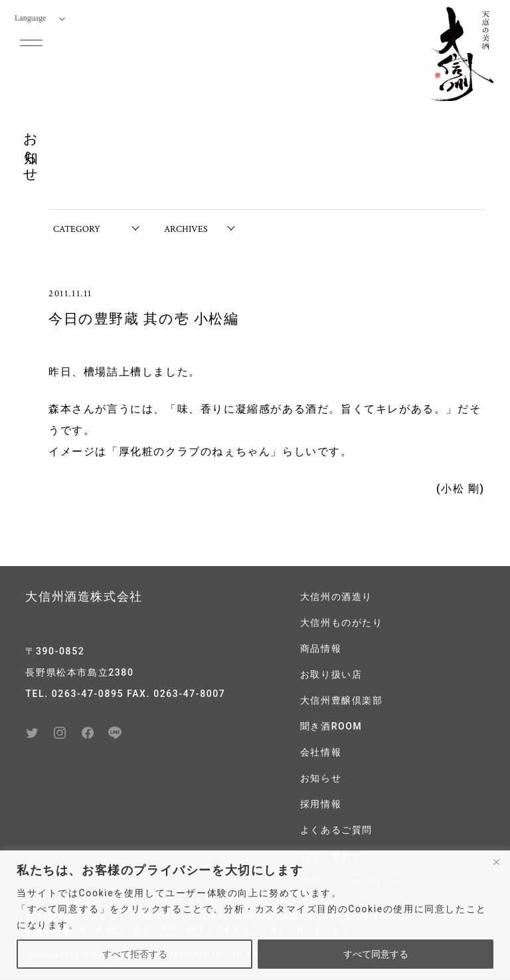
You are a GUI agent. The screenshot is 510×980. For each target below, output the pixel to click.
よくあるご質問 (336, 830)
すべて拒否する (135, 954)
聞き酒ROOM (331, 726)
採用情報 (321, 804)
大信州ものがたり (342, 623)
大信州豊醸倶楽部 (342, 700)
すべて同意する (376, 954)
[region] (255, 915)
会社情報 (321, 752)
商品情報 (321, 648)
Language (40, 18)
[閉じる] (496, 862)
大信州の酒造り (336, 597)
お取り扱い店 (331, 674)
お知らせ (321, 778)
